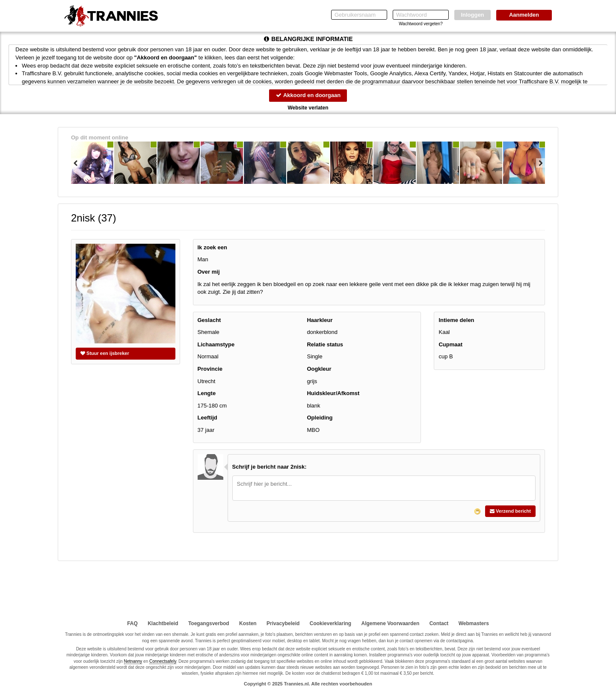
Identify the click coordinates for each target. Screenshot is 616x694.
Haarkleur (320, 320)
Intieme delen (456, 320)
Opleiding (320, 418)
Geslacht (209, 320)
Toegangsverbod (209, 623)
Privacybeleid (283, 623)
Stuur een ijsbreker (105, 353)
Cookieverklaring (330, 623)
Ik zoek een (212, 247)
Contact (439, 623)
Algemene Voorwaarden (390, 623)
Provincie (210, 369)
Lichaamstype (216, 344)
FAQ (132, 623)
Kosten (248, 623)
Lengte (207, 393)
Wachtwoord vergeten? (421, 24)
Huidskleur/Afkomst (333, 393)
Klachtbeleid (163, 623)
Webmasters (474, 623)
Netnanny (133, 661)
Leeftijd (207, 418)
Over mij (209, 272)
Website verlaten (308, 108)
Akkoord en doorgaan (308, 95)
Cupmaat (450, 344)
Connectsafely (163, 661)
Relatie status (325, 344)
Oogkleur (319, 369)
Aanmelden (524, 15)
